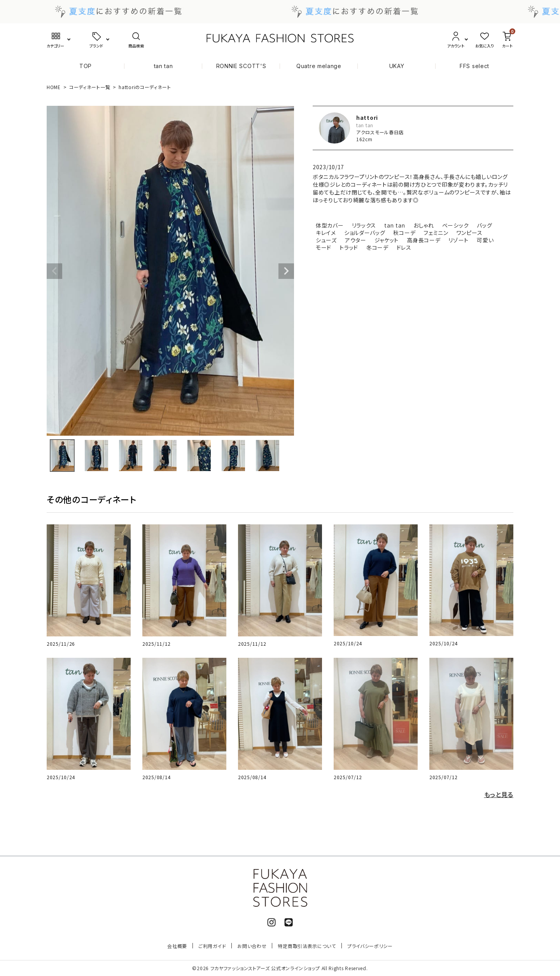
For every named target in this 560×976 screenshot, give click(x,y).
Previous (54, 271)
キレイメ (326, 233)
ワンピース (470, 233)
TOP (86, 66)
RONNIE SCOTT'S (241, 66)
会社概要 (177, 946)
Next (286, 271)
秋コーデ (404, 233)
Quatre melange (319, 66)
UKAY (397, 66)
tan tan (164, 66)
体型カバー (330, 225)
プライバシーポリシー (370, 946)
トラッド (349, 247)
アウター (356, 240)
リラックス (364, 225)
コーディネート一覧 (90, 87)
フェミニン (436, 233)
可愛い (485, 240)
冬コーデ (377, 247)
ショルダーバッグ (365, 233)
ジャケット (387, 240)
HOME (54, 87)
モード (324, 247)
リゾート (458, 240)
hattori (367, 117)
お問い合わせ (252, 946)
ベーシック (456, 225)
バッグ (484, 225)
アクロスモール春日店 (380, 132)
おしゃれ (424, 225)
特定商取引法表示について (307, 946)
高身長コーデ (423, 240)
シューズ (326, 240)
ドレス (404, 247)
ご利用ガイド (212, 946)
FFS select (474, 66)
